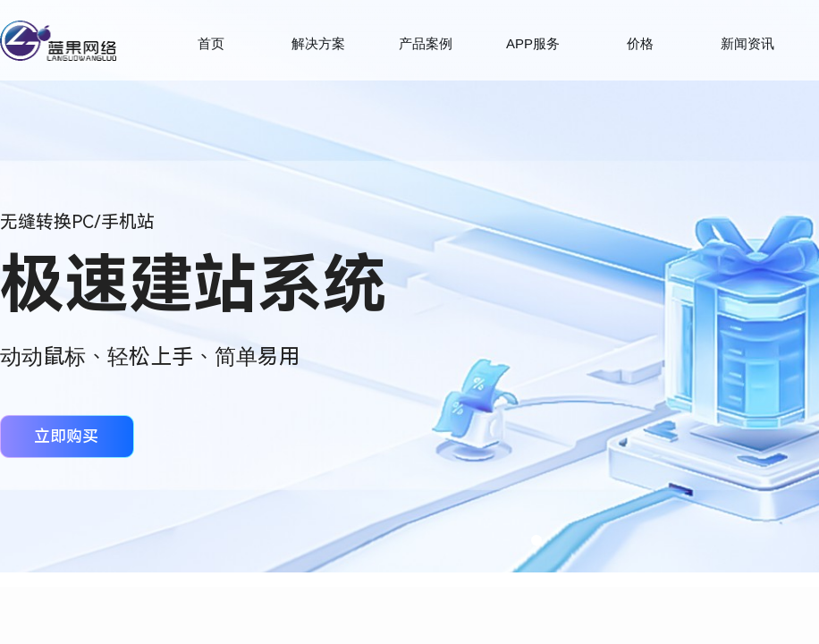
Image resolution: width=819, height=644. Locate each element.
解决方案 (318, 43)
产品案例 (426, 43)
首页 (211, 43)
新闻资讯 (747, 43)
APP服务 (533, 43)
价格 (640, 43)
